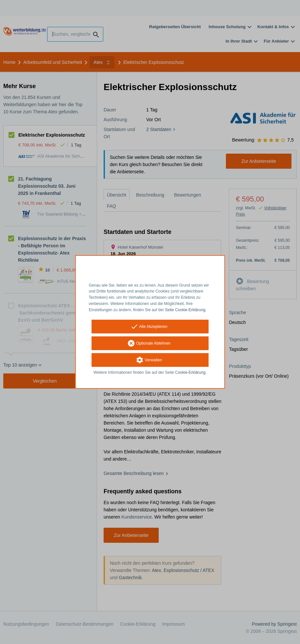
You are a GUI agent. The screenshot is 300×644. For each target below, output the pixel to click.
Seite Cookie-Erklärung (185, 310)
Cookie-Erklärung (190, 372)
